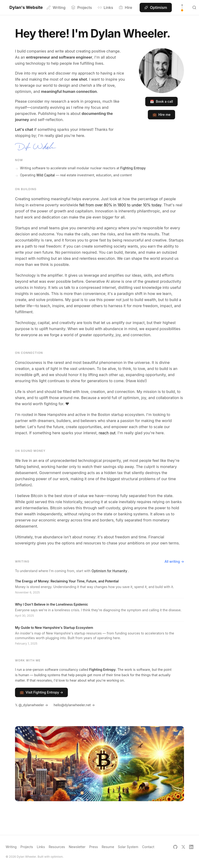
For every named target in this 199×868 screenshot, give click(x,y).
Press (94, 847)
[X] (183, 847)
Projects (81, 8)
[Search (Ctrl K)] (194, 8)
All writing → (174, 561)
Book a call (161, 102)
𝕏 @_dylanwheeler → (32, 705)
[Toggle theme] (182, 8)
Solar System (128, 847)
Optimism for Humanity (110, 571)
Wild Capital (46, 175)
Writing (56, 8)
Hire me (162, 115)
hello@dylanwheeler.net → (74, 705)
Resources (57, 847)
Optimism (156, 8)
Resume (108, 847)
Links (105, 8)
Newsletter (77, 847)
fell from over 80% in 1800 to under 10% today (120, 205)
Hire (125, 8)
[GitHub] (175, 847)
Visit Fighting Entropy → (41, 692)
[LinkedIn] (191, 847)
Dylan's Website (26, 7)
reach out (107, 433)
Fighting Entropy (133, 168)
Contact (148, 847)
